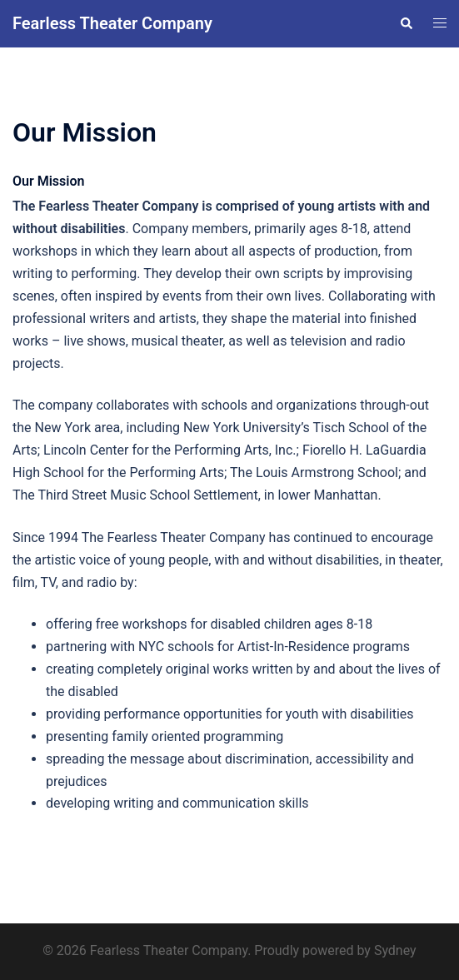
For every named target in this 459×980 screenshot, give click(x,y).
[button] (406, 23)
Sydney (395, 950)
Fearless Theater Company (112, 23)
